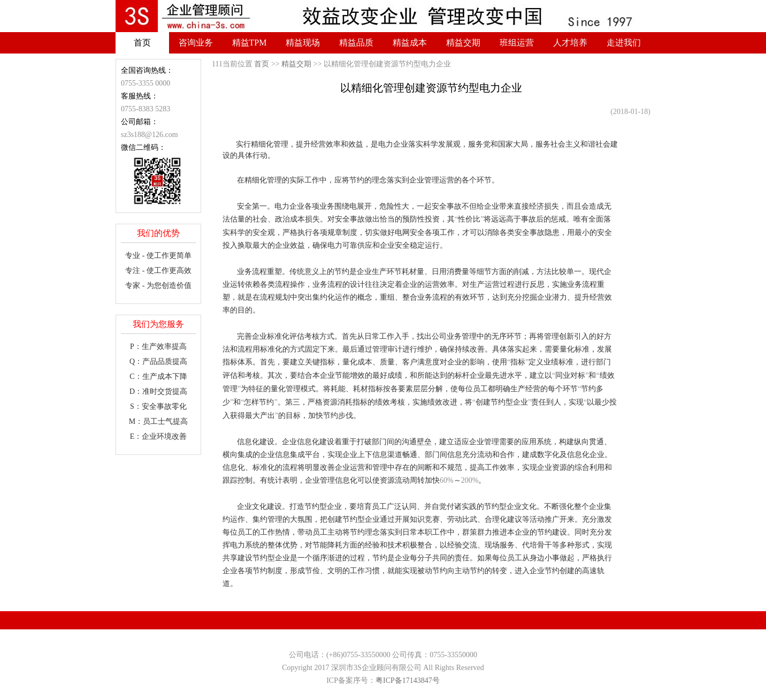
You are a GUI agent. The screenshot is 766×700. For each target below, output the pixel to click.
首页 (142, 43)
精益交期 (463, 43)
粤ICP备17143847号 (408, 680)
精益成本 (410, 43)
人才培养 (570, 43)
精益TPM (250, 43)
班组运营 (517, 43)
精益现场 (303, 43)
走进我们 (624, 43)
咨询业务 (196, 43)
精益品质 (356, 43)
